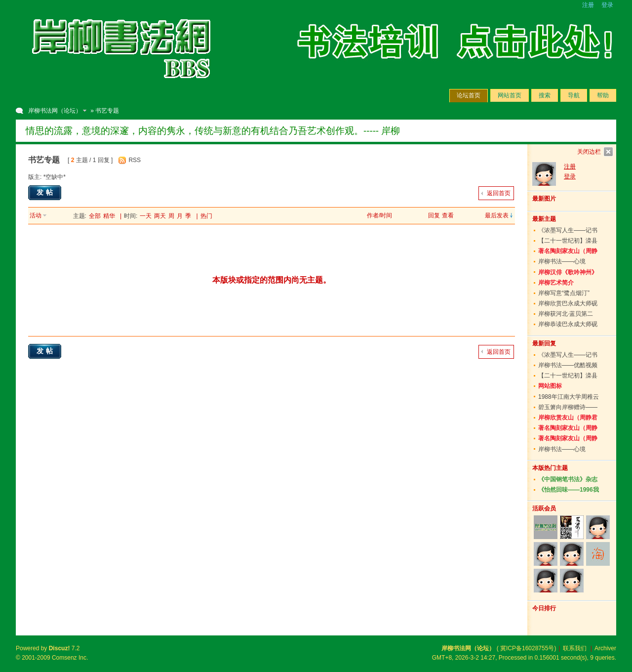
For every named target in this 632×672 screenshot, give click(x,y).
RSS (135, 160)
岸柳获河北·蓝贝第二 (566, 314)
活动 (36, 215)
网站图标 (550, 386)
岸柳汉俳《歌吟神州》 (568, 272)
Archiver (605, 648)
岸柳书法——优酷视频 (568, 365)
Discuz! (59, 648)
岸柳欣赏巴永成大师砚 (568, 303)
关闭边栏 (589, 152)
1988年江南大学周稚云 (569, 397)
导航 (574, 95)
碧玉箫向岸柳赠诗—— (568, 407)
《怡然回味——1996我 (569, 490)
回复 (434, 215)
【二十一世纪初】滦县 (568, 241)
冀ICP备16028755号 (527, 648)
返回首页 (499, 193)
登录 (607, 5)
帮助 (603, 95)
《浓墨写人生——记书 (568, 230)
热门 (206, 216)
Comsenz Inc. (70, 658)
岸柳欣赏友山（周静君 (568, 418)
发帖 (46, 192)
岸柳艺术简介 (556, 283)
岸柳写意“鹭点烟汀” (564, 293)
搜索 (545, 95)
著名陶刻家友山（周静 (568, 251)
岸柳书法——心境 (562, 261)
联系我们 (575, 648)
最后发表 (497, 215)
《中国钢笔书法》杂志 (568, 479)
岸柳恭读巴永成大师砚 (568, 324)
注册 (588, 5)
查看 (448, 215)
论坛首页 (469, 95)
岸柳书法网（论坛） (55, 111)
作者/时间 (379, 215)
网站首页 (510, 95)
